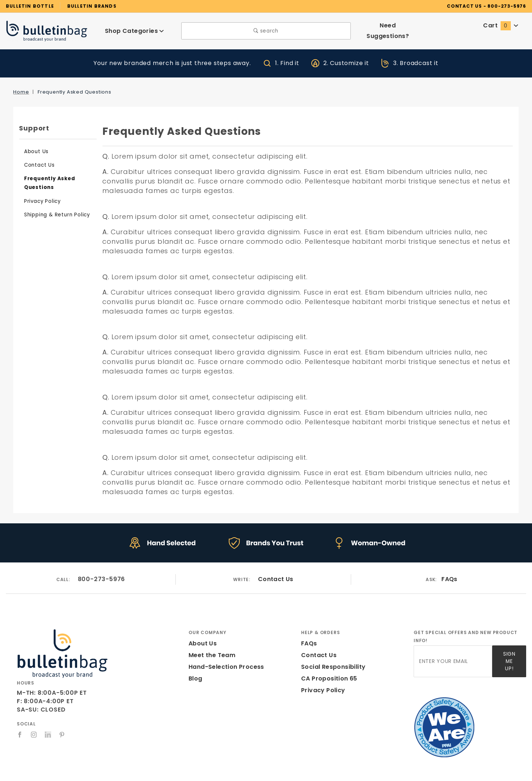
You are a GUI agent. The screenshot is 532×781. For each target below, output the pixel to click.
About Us (35, 151)
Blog (195, 678)
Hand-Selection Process (224, 667)
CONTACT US (475, 6)
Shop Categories (134, 31)
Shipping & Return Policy (54, 215)
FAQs (450, 579)
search (266, 31)
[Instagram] (34, 735)
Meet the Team (210, 655)
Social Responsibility (332, 667)
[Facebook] (20, 735)
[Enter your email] (453, 659)
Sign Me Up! (509, 659)
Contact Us (38, 165)
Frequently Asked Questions (47, 183)
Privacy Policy (41, 201)
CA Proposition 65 (328, 678)
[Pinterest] (62, 735)
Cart (501, 25)
